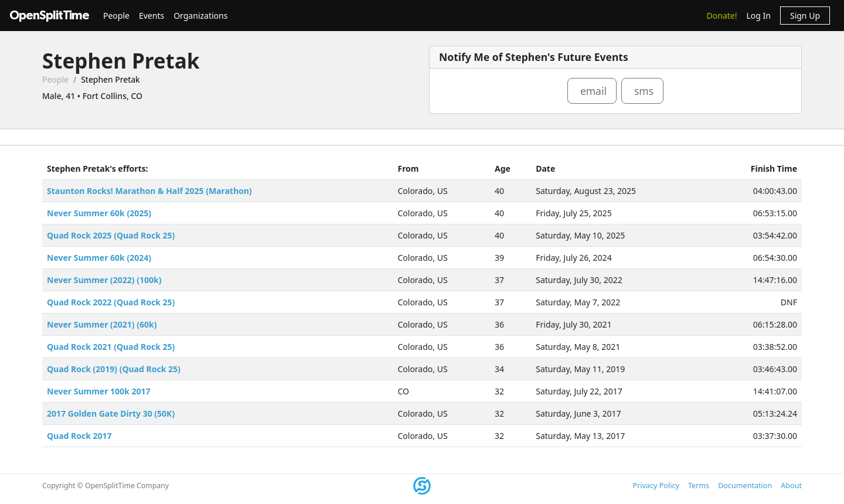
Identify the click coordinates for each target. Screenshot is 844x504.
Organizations (200, 16)
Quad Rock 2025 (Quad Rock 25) (111, 235)
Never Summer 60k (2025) (99, 213)
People (116, 16)
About (791, 486)
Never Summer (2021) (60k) (102, 324)
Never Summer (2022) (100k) (104, 280)
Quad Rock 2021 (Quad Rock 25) (111, 347)
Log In (758, 16)
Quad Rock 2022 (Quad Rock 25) (111, 302)
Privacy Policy (656, 486)
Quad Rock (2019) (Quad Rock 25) (114, 369)
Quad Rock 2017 (79, 436)
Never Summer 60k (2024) (99, 258)
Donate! (722, 16)
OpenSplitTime (49, 16)
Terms (699, 486)
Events (152, 16)
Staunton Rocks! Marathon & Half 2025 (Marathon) (149, 191)
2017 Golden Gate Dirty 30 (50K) (111, 413)
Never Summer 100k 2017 (98, 391)
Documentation (745, 486)
